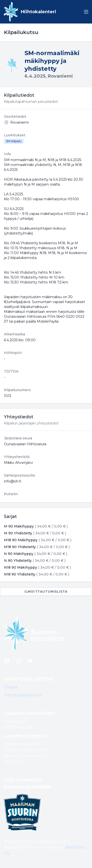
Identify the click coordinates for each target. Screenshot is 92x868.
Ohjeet (11, 687)
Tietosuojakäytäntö (23, 695)
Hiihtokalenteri (39, 12)
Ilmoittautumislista (46, 592)
